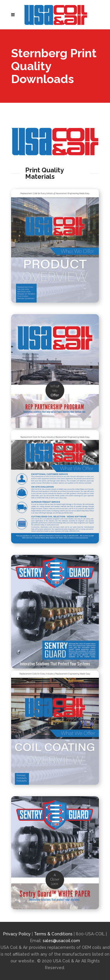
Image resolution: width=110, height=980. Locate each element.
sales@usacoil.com (61, 941)
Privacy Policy (17, 934)
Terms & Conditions (54, 934)
